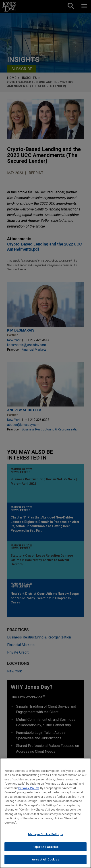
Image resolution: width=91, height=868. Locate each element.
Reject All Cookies (45, 849)
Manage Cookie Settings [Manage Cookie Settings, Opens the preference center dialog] (45, 836)
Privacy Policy (29, 790)
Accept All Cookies (45, 862)
